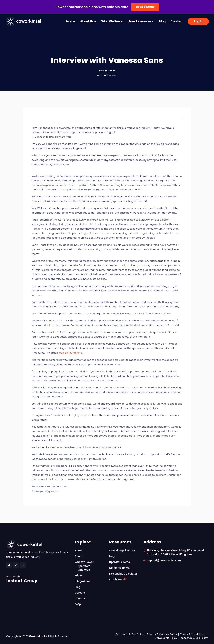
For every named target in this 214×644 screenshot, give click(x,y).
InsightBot (118, 579)
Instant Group (38, 579)
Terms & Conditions (192, 634)
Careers (80, 593)
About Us (88, 21)
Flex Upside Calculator (123, 573)
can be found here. (71, 353)
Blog (162, 21)
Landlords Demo (119, 568)
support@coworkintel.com (164, 560)
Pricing (79, 575)
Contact (177, 21)
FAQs (78, 604)
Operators (84, 566)
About (79, 556)
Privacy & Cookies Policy (162, 634)
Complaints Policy (166, 638)
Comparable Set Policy (129, 634)
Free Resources (141, 21)
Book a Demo (145, 7)
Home (71, 21)
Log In (198, 21)
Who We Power (112, 21)
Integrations (83, 581)
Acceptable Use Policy (194, 638)
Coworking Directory (122, 550)
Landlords (84, 569)
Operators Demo (120, 562)
